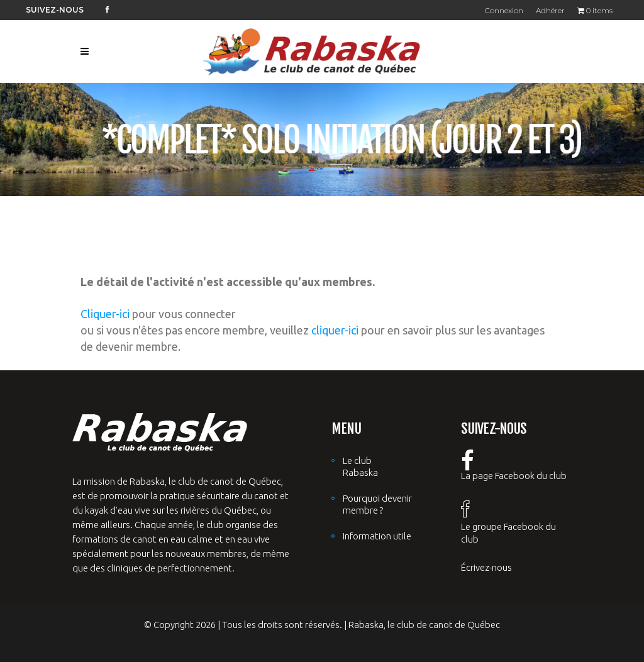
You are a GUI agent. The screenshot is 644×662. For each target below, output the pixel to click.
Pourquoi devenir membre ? (377, 504)
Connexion (504, 10)
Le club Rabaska (360, 466)
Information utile (377, 536)
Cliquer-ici (105, 314)
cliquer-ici (335, 330)
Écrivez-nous (486, 567)
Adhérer (550, 10)
